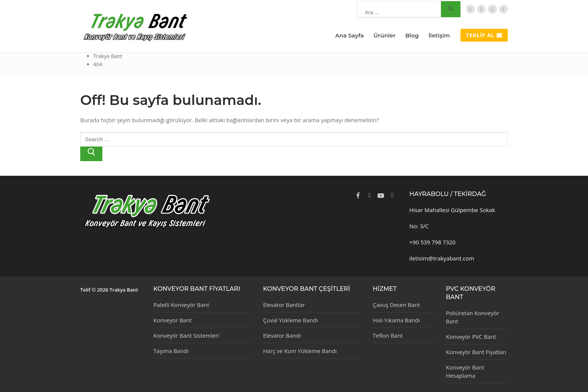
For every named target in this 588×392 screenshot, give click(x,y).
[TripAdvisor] (492, 9)
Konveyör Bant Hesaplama (465, 371)
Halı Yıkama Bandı (396, 320)
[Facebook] (481, 9)
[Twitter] (470, 9)
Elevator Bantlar (284, 305)
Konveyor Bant (172, 320)
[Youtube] (381, 195)
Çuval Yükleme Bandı (291, 320)
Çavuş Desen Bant (396, 305)
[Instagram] (503, 9)
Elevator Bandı (282, 335)
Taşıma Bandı (171, 351)
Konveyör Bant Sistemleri (186, 335)
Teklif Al (484, 35)
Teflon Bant (388, 335)
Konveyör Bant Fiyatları (476, 352)
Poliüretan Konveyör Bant (472, 317)
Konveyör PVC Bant (471, 337)
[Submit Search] (451, 9)
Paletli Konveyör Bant (181, 305)
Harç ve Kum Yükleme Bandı (300, 351)
